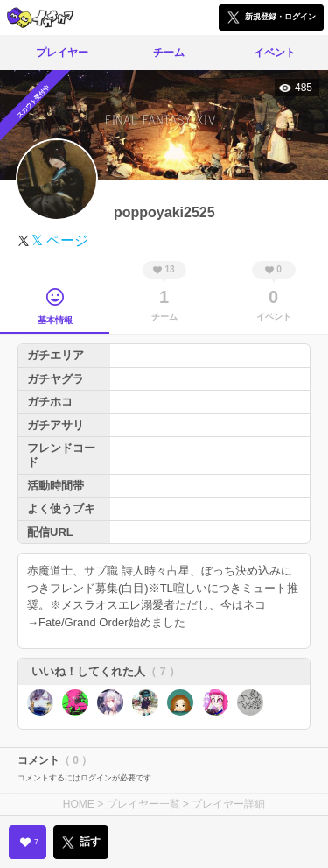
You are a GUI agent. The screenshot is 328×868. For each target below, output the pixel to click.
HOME (79, 804)
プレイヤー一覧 (143, 804)
